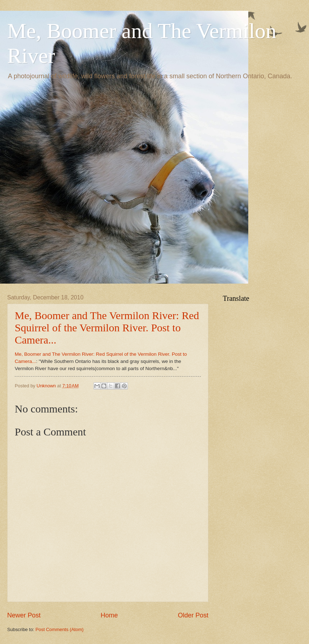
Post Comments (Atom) (60, 629)
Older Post (193, 615)
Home (109, 615)
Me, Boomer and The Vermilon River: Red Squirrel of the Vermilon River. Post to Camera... (107, 328)
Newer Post (24, 615)
